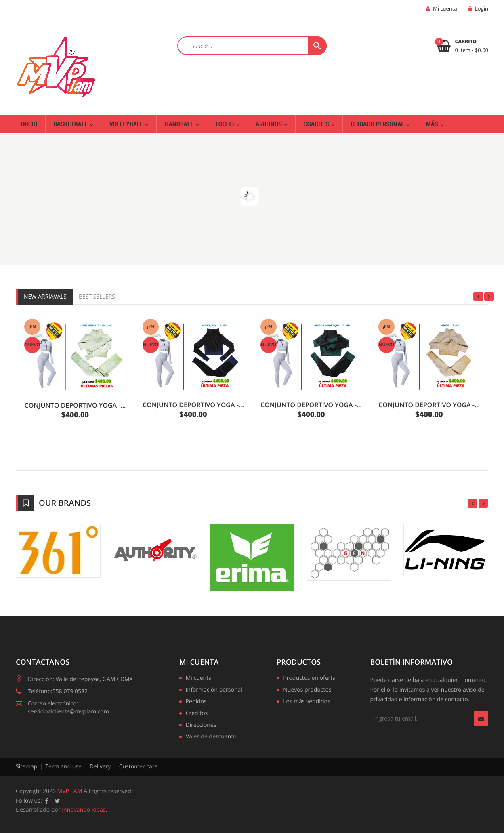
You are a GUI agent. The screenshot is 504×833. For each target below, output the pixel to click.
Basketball (71, 124)
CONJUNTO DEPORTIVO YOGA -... (75, 405)
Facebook (47, 801)
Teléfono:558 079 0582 (58, 691)
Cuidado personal (378, 124)
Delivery (100, 767)
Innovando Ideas (84, 810)
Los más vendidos (307, 702)
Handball (180, 124)
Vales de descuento (211, 737)
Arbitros (270, 124)
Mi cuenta (199, 662)
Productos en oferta (309, 679)
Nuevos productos (307, 690)
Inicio (29, 124)
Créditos (197, 714)
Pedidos (196, 702)
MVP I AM (70, 791)
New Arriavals (45, 297)
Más (432, 124)
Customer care (139, 767)
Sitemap (26, 767)
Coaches (317, 124)
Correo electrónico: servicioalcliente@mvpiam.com (68, 708)
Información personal (214, 690)
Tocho (225, 124)
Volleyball (127, 124)
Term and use (63, 767)
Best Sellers (97, 297)
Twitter (58, 801)
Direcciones (201, 726)
